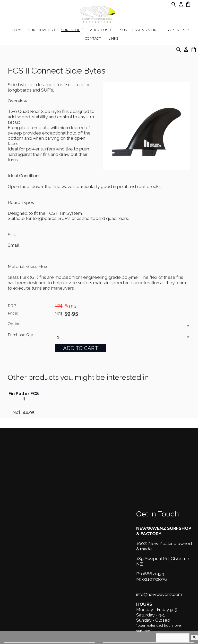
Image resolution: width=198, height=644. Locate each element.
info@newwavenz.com (159, 594)
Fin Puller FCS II (24, 396)
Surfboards (41, 30)
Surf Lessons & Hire (139, 30)
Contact (93, 38)
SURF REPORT (179, 30)
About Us (99, 30)
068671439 (153, 574)
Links (113, 38)
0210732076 (155, 579)
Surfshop (71, 30)
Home (18, 30)
